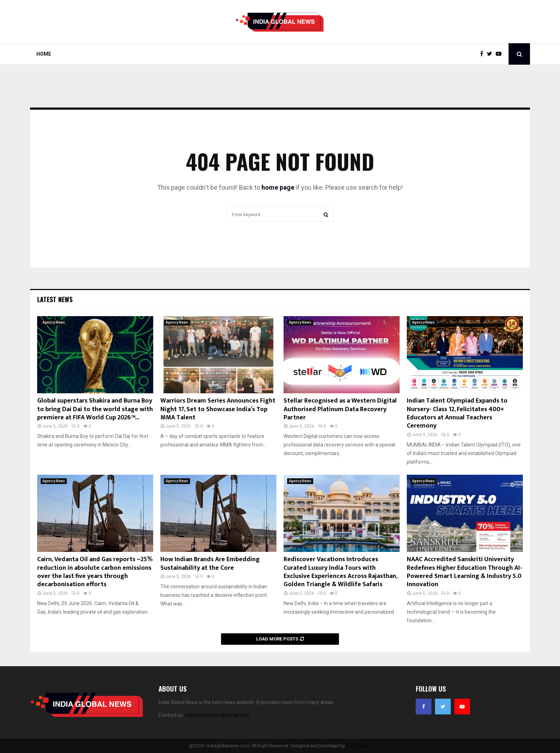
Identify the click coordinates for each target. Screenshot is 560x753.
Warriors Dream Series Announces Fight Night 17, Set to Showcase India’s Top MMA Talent (218, 409)
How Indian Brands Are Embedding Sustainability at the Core (210, 563)
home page (278, 187)
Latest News (55, 299)
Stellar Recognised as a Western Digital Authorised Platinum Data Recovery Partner (340, 409)
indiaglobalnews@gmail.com (217, 715)
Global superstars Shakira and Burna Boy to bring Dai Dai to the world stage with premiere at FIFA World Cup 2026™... (95, 409)
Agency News (54, 322)
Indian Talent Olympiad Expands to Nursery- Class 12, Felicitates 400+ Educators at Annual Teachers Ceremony (457, 413)
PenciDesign (359, 746)
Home (44, 54)
